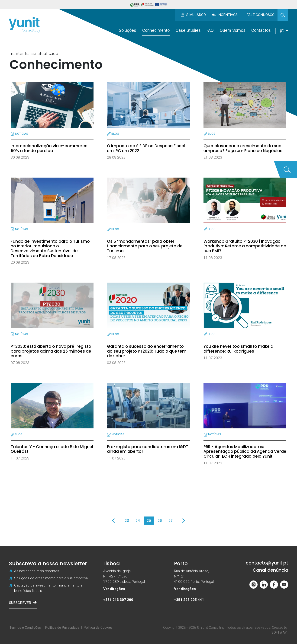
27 (171, 521)
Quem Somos (233, 30)
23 (127, 521)
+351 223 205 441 (189, 600)
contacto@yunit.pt (267, 563)
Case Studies (188, 30)
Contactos (261, 30)
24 (138, 521)
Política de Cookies (98, 628)
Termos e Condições (25, 628)
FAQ (210, 30)
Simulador (193, 15)
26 (160, 521)
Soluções (128, 30)
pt (284, 30)
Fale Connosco (260, 15)
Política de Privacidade (62, 628)
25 (149, 521)
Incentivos (225, 15)
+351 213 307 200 (118, 600)
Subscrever (23, 603)
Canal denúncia (270, 570)
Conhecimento (156, 30)
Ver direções (114, 589)
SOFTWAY (279, 633)
